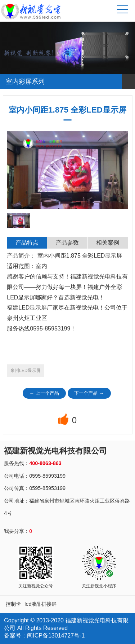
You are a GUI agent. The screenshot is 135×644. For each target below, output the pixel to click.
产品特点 (27, 243)
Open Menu (128, 82)
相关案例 (108, 243)
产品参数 (67, 243)
